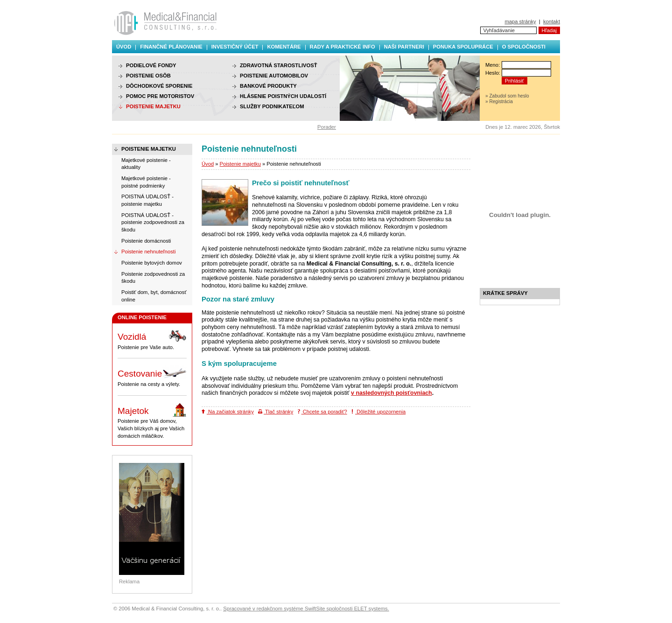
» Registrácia (499, 101)
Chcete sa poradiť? (322, 412)
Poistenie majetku (240, 164)
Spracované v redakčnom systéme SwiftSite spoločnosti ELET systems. (306, 609)
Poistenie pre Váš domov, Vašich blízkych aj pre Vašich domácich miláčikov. (152, 421)
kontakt (552, 21)
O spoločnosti (524, 47)
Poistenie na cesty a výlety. (152, 376)
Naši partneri (404, 47)
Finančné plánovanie (171, 47)
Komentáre (284, 47)
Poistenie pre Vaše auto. (152, 339)
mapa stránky (520, 21)
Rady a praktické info (343, 47)
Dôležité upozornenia (378, 412)
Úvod (124, 47)
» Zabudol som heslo (507, 96)
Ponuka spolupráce (463, 47)
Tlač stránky (276, 412)
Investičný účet (235, 47)
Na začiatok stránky (228, 412)
